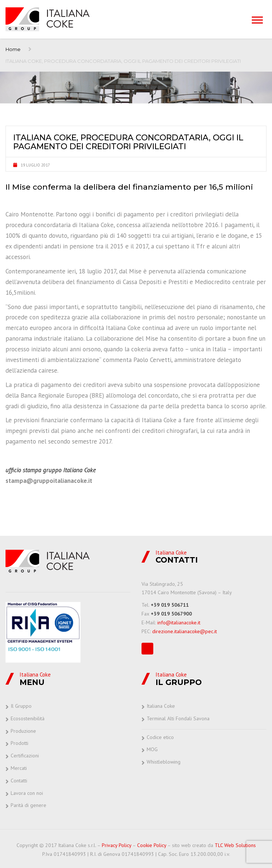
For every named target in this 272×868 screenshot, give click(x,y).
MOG (152, 749)
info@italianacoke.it (179, 623)
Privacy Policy (117, 845)
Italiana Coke (161, 706)
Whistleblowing (164, 762)
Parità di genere (28, 805)
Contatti (19, 781)
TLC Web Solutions (235, 845)
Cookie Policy (152, 845)
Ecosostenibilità (28, 718)
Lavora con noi (27, 793)
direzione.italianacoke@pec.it (185, 631)
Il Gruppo (21, 706)
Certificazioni (25, 756)
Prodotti (19, 743)
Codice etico (160, 737)
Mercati (19, 768)
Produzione (23, 731)
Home (13, 49)
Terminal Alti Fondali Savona (178, 718)
